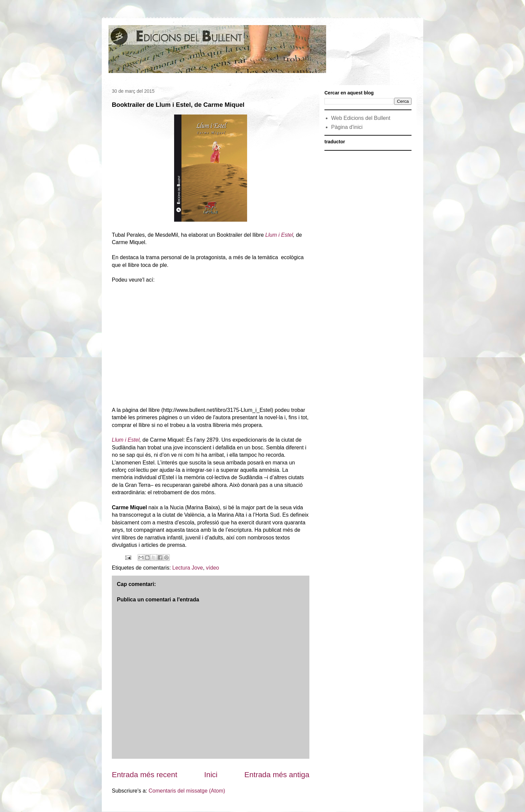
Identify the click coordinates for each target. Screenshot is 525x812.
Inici (211, 775)
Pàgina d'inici (347, 127)
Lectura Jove (188, 568)
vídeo (212, 568)
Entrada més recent (144, 775)
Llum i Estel (279, 235)
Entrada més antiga (277, 775)
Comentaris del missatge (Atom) (187, 791)
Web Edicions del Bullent (361, 118)
